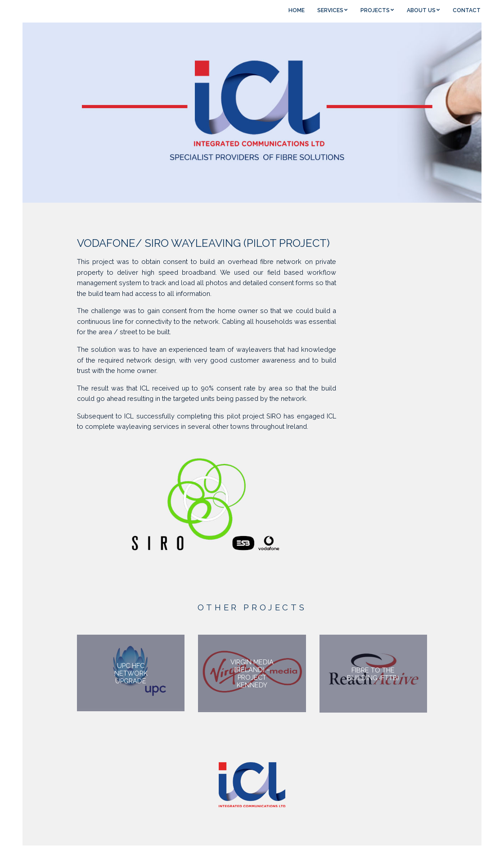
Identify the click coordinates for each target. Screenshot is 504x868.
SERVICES (330, 10)
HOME (297, 10)
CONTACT (467, 10)
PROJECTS (375, 10)
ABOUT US (421, 10)
